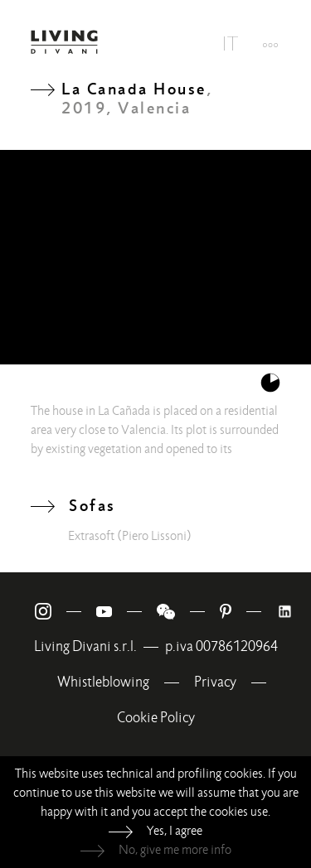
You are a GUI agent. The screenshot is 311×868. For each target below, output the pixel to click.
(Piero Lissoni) (154, 536)
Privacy (215, 682)
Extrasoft (91, 536)
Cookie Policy (156, 718)
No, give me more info (175, 850)
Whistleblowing (103, 682)
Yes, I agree (175, 831)
